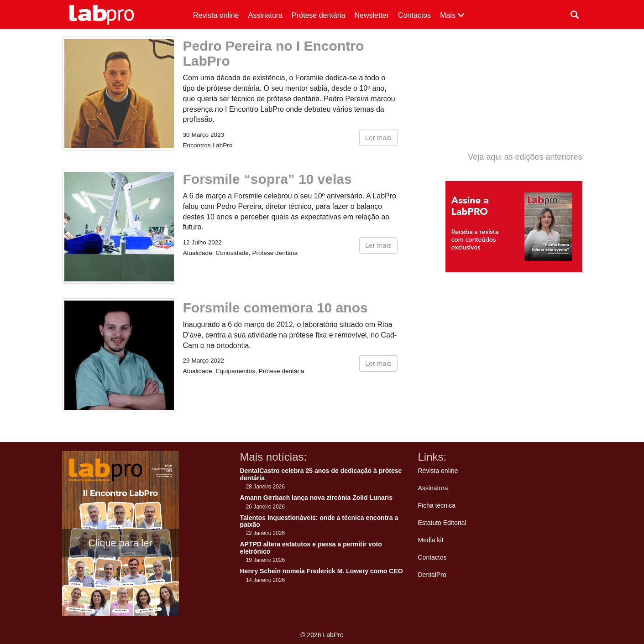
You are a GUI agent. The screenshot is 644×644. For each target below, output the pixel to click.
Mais (452, 15)
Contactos (414, 15)
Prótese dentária (318, 15)
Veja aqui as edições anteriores (525, 157)
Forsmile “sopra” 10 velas (267, 179)
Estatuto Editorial (442, 523)
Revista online (216, 15)
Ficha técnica (437, 505)
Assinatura (266, 15)
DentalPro (432, 575)
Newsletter (372, 15)
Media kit (431, 540)
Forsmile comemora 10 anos (275, 308)
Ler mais (378, 138)
